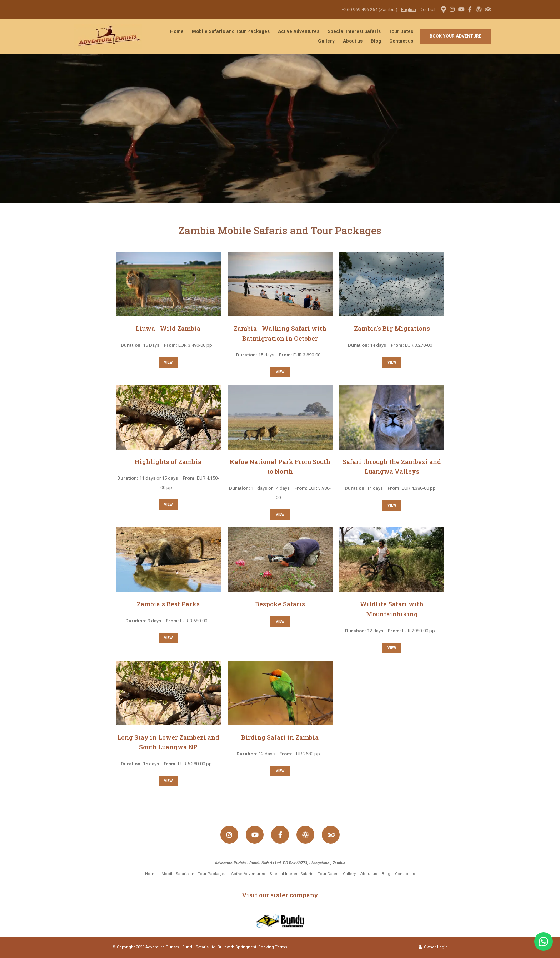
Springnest (246, 947)
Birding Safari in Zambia (280, 737)
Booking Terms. (273, 947)
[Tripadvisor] (488, 9)
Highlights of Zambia (168, 462)
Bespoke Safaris (280, 604)
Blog (376, 41)
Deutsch (428, 9)
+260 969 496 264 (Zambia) (370, 9)
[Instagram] (452, 9)
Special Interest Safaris (354, 31)
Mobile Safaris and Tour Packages (231, 31)
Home (177, 31)
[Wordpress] (479, 9)
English (409, 9)
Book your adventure (456, 36)
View (168, 362)
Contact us (401, 41)
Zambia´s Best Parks (168, 604)
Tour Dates (401, 31)
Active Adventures (299, 31)
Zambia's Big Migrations (392, 328)
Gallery (326, 41)
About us (353, 41)
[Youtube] (461, 9)
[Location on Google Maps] (443, 9)
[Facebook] (470, 9)
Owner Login (433, 947)
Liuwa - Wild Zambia (168, 328)
